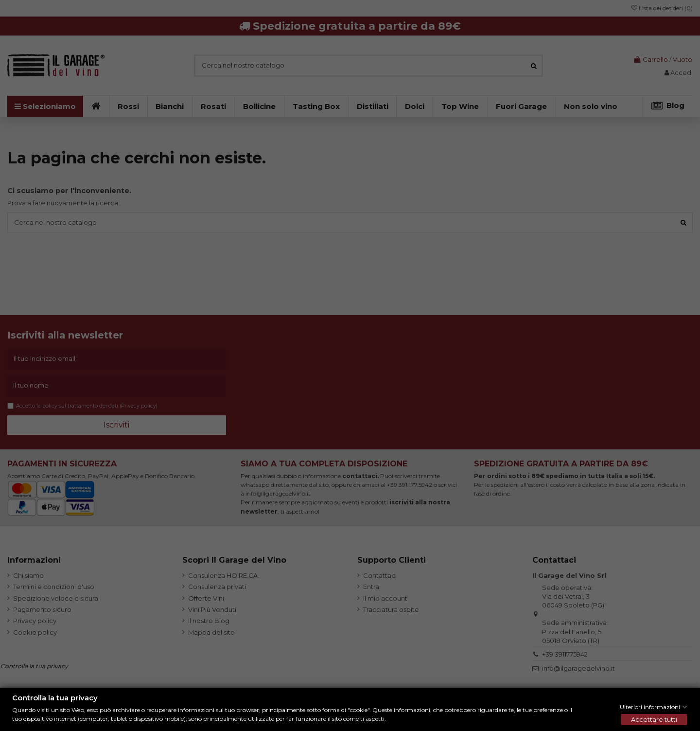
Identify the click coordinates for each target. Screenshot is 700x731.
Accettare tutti (654, 719)
